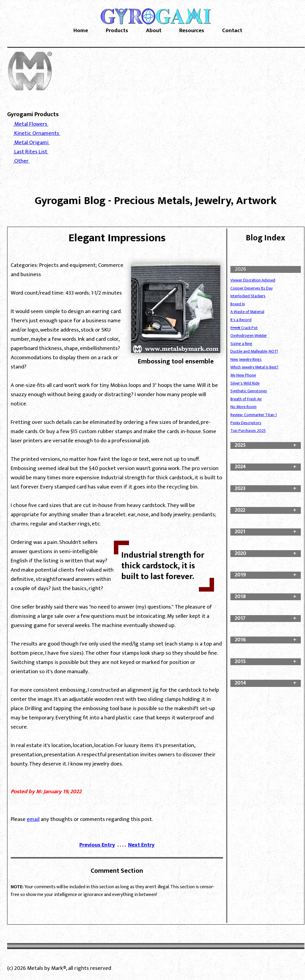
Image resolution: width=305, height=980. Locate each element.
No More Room (243, 407)
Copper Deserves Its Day (251, 288)
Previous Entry (97, 845)
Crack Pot (244, 328)
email (33, 819)
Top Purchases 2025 (248, 431)
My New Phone (243, 375)
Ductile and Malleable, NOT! (254, 351)
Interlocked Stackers (248, 296)
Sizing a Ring (241, 344)
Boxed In (238, 304)
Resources (192, 31)
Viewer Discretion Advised (253, 280)
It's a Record (241, 320)
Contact (232, 31)
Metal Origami (31, 143)
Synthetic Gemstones (249, 391)
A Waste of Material (247, 312)
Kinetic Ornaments (37, 133)
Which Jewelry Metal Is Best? (254, 367)
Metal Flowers (31, 124)
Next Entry (141, 845)
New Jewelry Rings (246, 359)
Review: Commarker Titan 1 (254, 415)
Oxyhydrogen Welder (249, 336)
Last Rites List (31, 152)
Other (21, 161)
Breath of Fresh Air (246, 399)
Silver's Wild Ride (245, 383)
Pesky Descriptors (246, 423)
